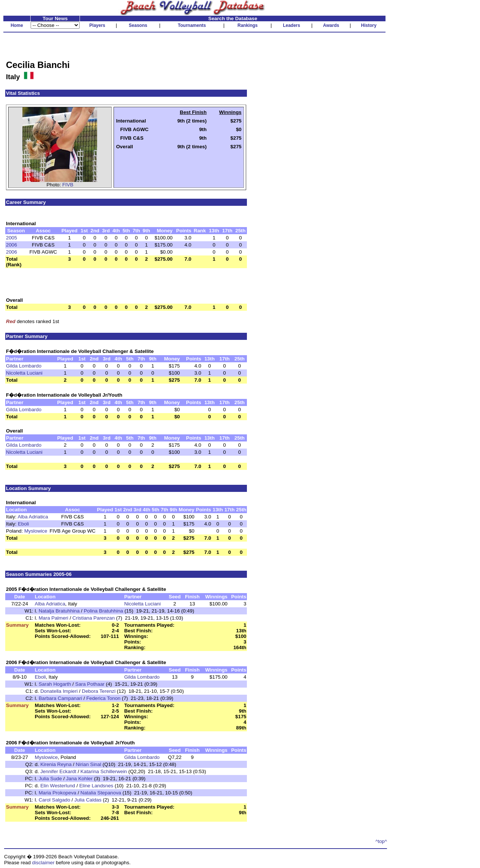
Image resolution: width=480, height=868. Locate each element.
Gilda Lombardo (24, 366)
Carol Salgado (54, 800)
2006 (12, 245)
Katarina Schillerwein (103, 771)
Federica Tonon (103, 698)
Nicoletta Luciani (24, 373)
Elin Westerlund (58, 786)
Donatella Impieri (59, 691)
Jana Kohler (79, 779)
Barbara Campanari (60, 698)
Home (17, 25)
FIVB (68, 185)
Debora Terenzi (99, 691)
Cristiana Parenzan (94, 618)
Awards (331, 25)
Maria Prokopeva (57, 793)
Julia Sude (50, 779)
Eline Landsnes (96, 786)
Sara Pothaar (90, 684)
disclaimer (43, 863)
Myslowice (36, 531)
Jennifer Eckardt (58, 771)
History (369, 25)
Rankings (248, 25)
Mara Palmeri (53, 618)
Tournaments (192, 25)
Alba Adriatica (33, 517)
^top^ (381, 841)
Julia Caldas (88, 800)
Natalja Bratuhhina (59, 611)
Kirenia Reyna (56, 764)
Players (97, 25)
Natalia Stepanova (101, 793)
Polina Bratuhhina (103, 611)
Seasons (138, 25)
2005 (12, 238)
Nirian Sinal (89, 764)
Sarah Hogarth (55, 684)
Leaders (291, 25)
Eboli (24, 524)
